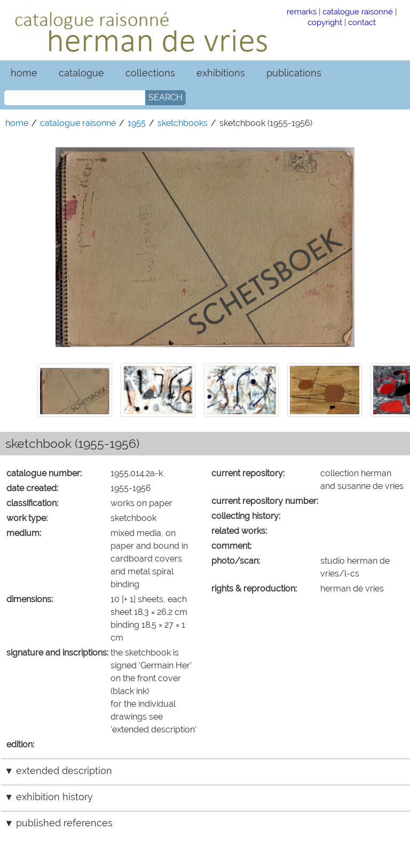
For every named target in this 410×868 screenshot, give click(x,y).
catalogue (81, 73)
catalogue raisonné (358, 11)
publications (294, 73)
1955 (137, 123)
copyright (325, 22)
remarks (302, 11)
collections (150, 73)
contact (362, 22)
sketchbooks (183, 123)
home (24, 73)
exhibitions (221, 73)
